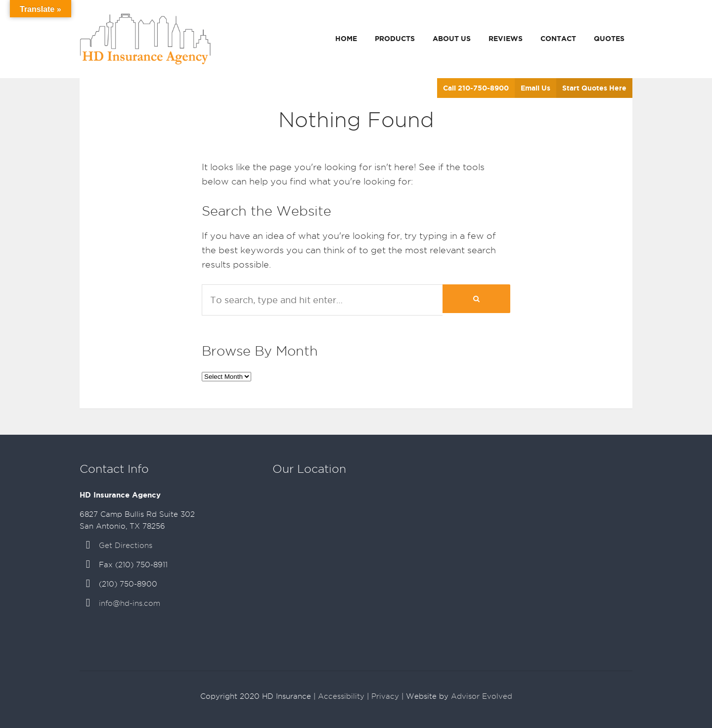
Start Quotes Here (594, 88)
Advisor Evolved (482, 696)
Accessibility (341, 696)
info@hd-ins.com (130, 603)
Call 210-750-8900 (476, 88)
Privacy (385, 696)
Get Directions (126, 546)
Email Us (535, 88)
